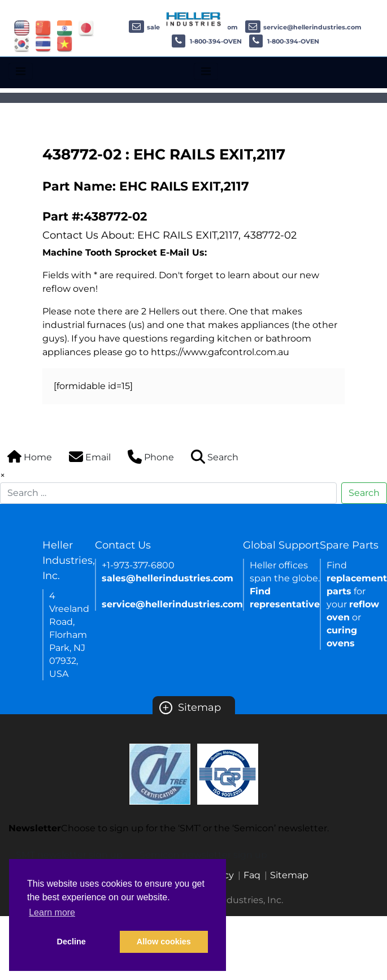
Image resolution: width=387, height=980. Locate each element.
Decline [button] (71, 942)
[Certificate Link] (160, 773)
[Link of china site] (43, 27)
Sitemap (190, 707)
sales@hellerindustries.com (168, 578)
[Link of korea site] (22, 43)
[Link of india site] (65, 27)
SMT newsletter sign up (69, 855)
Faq (252, 875)
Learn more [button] (52, 912)
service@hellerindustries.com (303, 27)
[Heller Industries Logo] (194, 18)
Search (364, 493)
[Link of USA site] (22, 27)
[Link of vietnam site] (65, 43)
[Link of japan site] (86, 27)
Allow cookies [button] (164, 942)
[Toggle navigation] (21, 71)
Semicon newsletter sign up (203, 855)
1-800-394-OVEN (207, 41)
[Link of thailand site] (43, 43)
